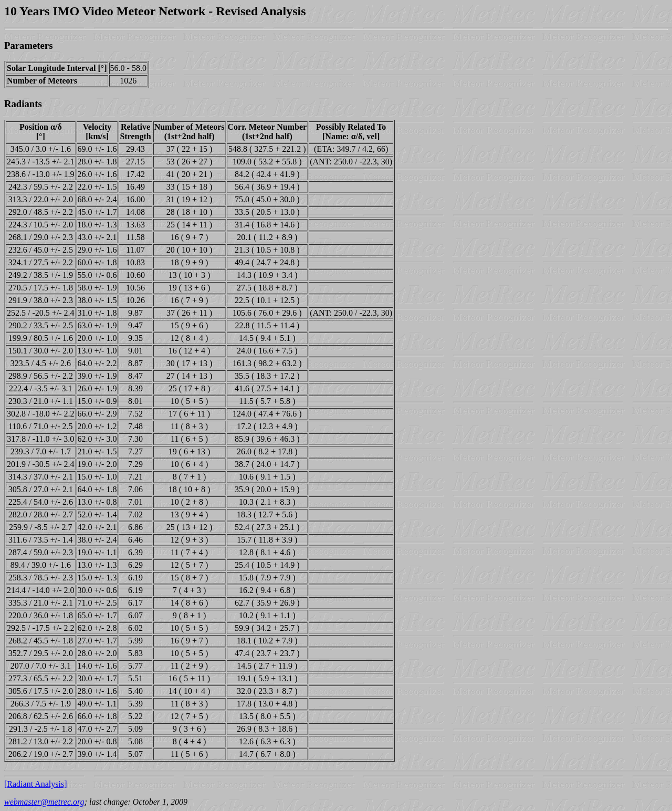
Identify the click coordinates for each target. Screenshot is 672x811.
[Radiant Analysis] (36, 784)
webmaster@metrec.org (44, 802)
